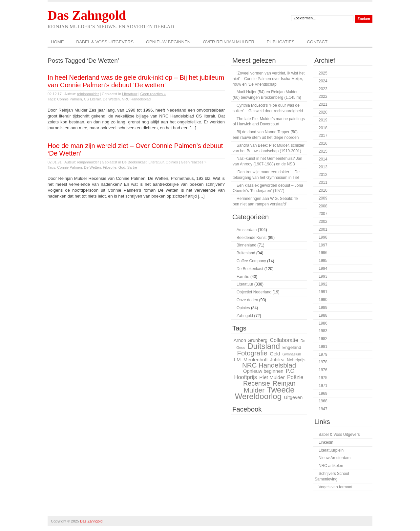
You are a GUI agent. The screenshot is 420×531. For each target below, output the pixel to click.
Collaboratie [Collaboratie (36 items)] (284, 340)
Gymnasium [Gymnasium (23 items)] (292, 354)
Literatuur (130, 94)
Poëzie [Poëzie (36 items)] (295, 377)
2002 (323, 222)
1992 (323, 284)
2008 (323, 206)
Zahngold (245, 316)
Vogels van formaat (336, 487)
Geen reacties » (153, 94)
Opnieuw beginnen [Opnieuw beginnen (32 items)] (263, 371)
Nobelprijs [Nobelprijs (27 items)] (296, 360)
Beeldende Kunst (252, 238)
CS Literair (92, 99)
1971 (323, 386)
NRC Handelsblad (136, 99)
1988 (323, 315)
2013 (323, 167)
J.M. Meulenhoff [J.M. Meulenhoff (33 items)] (250, 360)
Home (57, 42)
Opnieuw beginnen (168, 42)
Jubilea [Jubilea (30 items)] (277, 360)
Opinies (172, 162)
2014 (323, 159)
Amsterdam (247, 230)
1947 (323, 409)
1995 (323, 261)
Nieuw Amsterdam (335, 458)
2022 (323, 96)
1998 (323, 237)
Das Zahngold (87, 15)
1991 (323, 292)
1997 (323, 245)
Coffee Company (251, 261)
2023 (323, 89)
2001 (323, 229)
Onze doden (247, 300)
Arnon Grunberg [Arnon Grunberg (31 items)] (251, 340)
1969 (323, 393)
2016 (323, 143)
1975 (323, 378)
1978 (323, 362)
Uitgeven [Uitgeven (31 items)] (293, 397)
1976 (323, 370)
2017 (323, 136)
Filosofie (110, 167)
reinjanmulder (88, 94)
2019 (323, 120)
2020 (323, 112)
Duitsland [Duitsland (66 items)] (264, 346)
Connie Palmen (69, 99)
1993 (323, 276)
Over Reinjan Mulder (229, 42)
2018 (323, 128)
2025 (323, 73)
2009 (323, 198)
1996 (323, 253)
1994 (323, 268)
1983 (323, 331)
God (122, 167)
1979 (323, 354)
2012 (323, 175)
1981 (323, 347)
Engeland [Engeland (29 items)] (292, 347)
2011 (323, 182)
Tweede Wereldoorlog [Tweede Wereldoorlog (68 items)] (265, 393)
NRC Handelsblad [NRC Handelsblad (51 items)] (269, 365)
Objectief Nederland (254, 292)
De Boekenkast (134, 162)
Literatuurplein (331, 450)
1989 (323, 308)
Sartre (132, 167)
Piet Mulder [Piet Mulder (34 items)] (272, 377)
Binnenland (246, 245)
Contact (317, 42)
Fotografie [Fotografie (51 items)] (252, 353)
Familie (243, 277)
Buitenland (246, 253)
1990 (323, 300)
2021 (323, 104)
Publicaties (281, 42)
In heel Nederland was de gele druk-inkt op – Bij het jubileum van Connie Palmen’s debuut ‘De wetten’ (136, 81)
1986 (323, 323)
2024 (323, 81)
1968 (323, 401)
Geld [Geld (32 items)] (275, 354)
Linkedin (326, 442)
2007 (323, 214)
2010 (323, 190)
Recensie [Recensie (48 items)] (257, 383)
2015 (323, 151)
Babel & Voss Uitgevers (105, 42)
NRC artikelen (331, 466)
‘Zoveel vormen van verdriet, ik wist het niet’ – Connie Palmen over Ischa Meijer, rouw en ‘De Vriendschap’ (269, 79)
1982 (323, 339)
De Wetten (111, 99)
